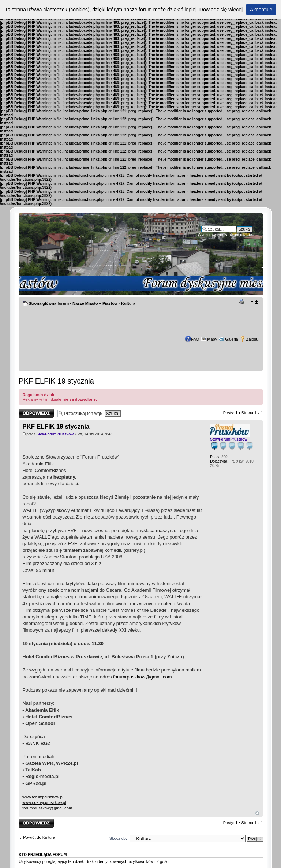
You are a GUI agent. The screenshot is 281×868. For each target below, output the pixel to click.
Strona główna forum (49, 303)
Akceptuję (261, 10)
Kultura (128, 303)
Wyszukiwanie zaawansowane (225, 235)
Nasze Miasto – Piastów (95, 303)
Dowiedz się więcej (221, 10)
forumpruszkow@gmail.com (47, 808)
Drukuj (243, 302)
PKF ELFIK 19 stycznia (56, 381)
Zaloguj (253, 339)
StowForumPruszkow (55, 434)
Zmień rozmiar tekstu (254, 302)
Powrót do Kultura (39, 837)
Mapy (212, 339)
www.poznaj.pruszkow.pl (44, 802)
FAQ (195, 339)
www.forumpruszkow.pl (43, 797)
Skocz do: (118, 838)
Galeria (231, 339)
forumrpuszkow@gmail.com (143, 677)
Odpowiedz (36, 413)
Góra (257, 813)
